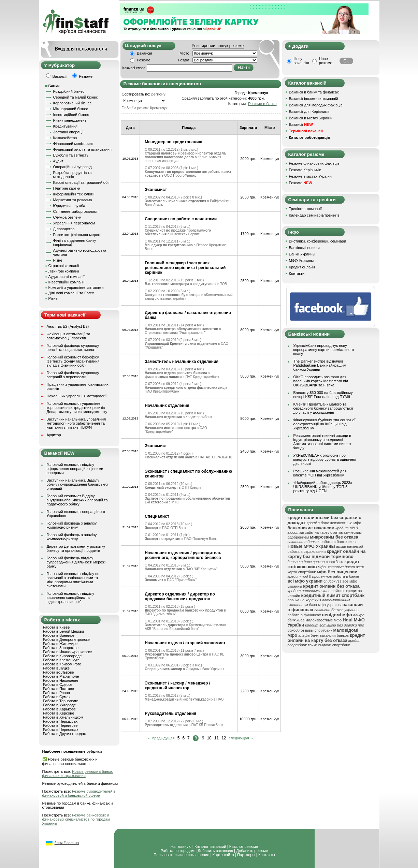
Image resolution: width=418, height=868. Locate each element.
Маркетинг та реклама (73, 200)
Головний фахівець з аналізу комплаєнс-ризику (72, 525)
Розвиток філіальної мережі (77, 235)
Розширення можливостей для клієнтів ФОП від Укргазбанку (320, 473)
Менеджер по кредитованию (174, 142)
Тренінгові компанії (305, 209)
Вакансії (301, 124)
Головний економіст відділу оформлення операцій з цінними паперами (75, 469)
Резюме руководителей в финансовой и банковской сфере (79, 793)
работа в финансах (304, 615)
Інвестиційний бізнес (71, 115)
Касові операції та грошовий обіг (82, 182)
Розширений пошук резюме (218, 46)
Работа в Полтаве (59, 689)
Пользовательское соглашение (181, 855)
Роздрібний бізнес (69, 91)
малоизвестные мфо (323, 620)
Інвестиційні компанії (67, 282)
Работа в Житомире (60, 644)
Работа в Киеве (56, 627)
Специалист (157, 516)
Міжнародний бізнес (71, 109)
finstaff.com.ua (67, 843)
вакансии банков (334, 635)
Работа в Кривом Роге (62, 664)
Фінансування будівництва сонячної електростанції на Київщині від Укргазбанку (325, 424)
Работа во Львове (59, 672)
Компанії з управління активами (76, 288)
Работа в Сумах (57, 697)
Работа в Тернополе (61, 701)
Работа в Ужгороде (60, 705)
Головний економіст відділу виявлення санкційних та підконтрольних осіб (70, 598)
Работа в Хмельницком (63, 717)
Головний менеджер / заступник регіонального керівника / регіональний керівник (185, 268)
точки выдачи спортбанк (329, 645)
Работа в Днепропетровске (66, 639)
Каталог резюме (244, 847)
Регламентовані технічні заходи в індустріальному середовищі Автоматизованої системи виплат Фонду (322, 442)
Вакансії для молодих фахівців (316, 105)
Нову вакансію (301, 61)
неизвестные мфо (346, 523)
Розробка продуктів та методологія (73, 175)
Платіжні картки (67, 188)
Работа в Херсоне (59, 713)
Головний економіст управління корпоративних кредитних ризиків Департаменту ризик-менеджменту (77, 408)
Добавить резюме (252, 851)
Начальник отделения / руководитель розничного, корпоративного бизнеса (183, 555)
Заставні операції (68, 132)
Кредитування (66, 126)
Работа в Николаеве (61, 680)
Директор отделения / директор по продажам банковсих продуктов (180, 597)
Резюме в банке (262, 104)
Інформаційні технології (74, 194)
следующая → (241, 738)
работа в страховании (307, 551)
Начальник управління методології (77, 396)
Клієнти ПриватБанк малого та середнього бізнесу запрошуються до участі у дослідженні (323, 408)
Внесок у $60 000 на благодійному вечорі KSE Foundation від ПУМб (323, 395)
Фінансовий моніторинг (73, 144)
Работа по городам (178, 851)
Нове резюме (326, 61)
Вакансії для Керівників (309, 112)
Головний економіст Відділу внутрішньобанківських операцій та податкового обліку (77, 500)
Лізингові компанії (64, 271)
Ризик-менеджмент (70, 120)
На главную (181, 847)
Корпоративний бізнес (73, 103)
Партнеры (246, 855)
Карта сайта (223, 855)
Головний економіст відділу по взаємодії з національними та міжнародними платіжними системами (73, 580)
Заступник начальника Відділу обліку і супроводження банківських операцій (78, 484)
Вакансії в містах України (311, 118)
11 (217, 738)
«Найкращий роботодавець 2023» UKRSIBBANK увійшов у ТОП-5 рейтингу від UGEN (323, 487)
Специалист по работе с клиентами (181, 219)
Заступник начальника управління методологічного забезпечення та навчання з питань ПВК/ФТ (76, 423)
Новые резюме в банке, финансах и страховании (78, 774)
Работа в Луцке (56, 668)
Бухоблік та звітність (71, 155)
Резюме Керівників (305, 170)
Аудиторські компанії (67, 277)
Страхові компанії (64, 266)
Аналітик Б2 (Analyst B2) (68, 326)
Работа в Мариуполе (61, 676)
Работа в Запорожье (61, 648)
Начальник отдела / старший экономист (185, 643)
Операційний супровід (73, 167)
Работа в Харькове (59, 709)
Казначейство (65, 138)
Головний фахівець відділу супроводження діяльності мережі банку (76, 562)
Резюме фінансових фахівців (314, 163)
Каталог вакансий (210, 847)
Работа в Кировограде (62, 656)
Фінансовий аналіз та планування (82, 149)
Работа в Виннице (59, 635)
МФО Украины (301, 261)
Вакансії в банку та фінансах (314, 92)
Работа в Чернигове (60, 725)
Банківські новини (304, 248)
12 (224, 738)
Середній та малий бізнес (76, 97)
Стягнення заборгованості (76, 211)
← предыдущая (161, 738)
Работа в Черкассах (60, 721)
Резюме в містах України (310, 176)
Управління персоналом (74, 223)
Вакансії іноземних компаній (314, 99)
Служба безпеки (67, 217)
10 (209, 738)
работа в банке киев (338, 542)
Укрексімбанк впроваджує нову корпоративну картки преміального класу (324, 350)
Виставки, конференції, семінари (318, 241)
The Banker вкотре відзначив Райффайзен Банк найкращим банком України (320, 365)
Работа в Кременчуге (61, 660)
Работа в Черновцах (61, 730)
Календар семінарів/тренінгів (314, 215)
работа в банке (346, 576)
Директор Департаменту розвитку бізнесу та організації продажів (76, 548)
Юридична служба (69, 206)
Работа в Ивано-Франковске (68, 652)
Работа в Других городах (64, 734)
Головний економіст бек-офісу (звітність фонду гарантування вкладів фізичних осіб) (73, 361)
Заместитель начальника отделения (182, 362)
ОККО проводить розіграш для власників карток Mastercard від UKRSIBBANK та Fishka (321, 381)
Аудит (58, 161)
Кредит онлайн (302, 267)
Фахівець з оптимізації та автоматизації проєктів (69, 336)
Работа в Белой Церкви (63, 631)
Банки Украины (302, 254)
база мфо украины (325, 605)
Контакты (267, 855)
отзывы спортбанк (316, 630)
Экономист (156, 190)
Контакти (297, 274)
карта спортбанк (302, 572)
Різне (58, 260)
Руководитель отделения (170, 713)
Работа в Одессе (58, 685)
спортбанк (335, 562)
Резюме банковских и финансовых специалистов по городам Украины (76, 819)
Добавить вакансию (215, 851)
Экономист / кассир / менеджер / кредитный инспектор (177, 686)
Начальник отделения (167, 406)
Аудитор (54, 435)
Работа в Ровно (56, 693)
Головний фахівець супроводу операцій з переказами (73, 375)
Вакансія (145, 53)
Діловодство (64, 229)
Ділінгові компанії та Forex (71, 293)
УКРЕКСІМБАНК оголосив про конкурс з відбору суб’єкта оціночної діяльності (325, 459)
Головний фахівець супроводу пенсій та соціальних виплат (73, 348)
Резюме (144, 60)
